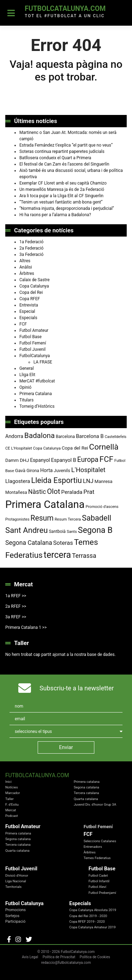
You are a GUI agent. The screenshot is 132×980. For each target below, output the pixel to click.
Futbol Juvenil (32, 349)
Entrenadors (93, 847)
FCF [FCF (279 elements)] (106, 459)
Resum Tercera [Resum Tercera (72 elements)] (68, 519)
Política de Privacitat (59, 957)
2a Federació (32, 248)
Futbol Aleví (97, 887)
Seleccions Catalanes (100, 841)
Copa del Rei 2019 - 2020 (88, 916)
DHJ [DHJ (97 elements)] (24, 460)
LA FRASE (43, 362)
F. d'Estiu (12, 804)
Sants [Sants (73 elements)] (72, 531)
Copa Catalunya (34, 286)
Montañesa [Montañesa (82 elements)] (16, 492)
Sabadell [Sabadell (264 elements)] (97, 518)
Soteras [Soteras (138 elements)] (63, 543)
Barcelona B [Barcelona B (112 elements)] (90, 436)
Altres (25, 261)
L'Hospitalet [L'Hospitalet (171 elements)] (88, 470)
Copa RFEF (30, 299)
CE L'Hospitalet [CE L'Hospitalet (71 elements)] (19, 448)
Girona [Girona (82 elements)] (33, 471)
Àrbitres (27, 273)
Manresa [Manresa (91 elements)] (104, 481)
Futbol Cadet (98, 875)
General (27, 368)
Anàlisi (26, 267)
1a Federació (32, 242)
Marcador (13, 793)
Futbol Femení (33, 343)
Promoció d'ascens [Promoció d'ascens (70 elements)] (102, 507)
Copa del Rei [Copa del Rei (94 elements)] (75, 448)
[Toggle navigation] (11, 13)
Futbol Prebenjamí (102, 893)
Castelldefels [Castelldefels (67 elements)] (116, 437)
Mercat (11, 810)
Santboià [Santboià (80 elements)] (57, 531)
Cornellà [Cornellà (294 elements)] (104, 447)
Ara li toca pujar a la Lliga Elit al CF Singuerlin (61, 196)
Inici (8, 782)
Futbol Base (30, 337)
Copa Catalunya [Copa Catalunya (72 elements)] (47, 448)
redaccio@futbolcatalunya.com (66, 963)
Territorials (13, 887)
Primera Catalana (36, 394)
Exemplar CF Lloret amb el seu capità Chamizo (63, 183)
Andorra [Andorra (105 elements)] (14, 436)
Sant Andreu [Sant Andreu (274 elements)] (27, 530)
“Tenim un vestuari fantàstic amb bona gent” (61, 202)
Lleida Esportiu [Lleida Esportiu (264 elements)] (56, 480)
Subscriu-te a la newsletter (77, 688)
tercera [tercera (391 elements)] (57, 555)
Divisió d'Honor (17, 875)
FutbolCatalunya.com (65, 9)
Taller (10, 799)
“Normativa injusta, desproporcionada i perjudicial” (67, 208)
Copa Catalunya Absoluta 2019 (93, 910)
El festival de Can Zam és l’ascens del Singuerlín (64, 164)
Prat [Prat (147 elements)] (89, 492)
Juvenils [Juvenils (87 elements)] (62, 470)
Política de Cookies (95, 957)
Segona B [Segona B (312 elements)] (95, 530)
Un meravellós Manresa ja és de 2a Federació (62, 189)
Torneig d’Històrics (37, 406)
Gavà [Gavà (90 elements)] (20, 470)
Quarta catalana (86, 799)
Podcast (12, 816)
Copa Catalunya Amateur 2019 (93, 927)
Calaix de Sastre (34, 280)
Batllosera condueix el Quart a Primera (55, 158)
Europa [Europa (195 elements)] (88, 460)
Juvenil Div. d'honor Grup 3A (95, 804)
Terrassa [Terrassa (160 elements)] (84, 556)
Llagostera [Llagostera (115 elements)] (18, 481)
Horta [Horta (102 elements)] (46, 470)
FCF (23, 324)
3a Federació (32, 254)
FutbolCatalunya (35, 356)
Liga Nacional (16, 881)
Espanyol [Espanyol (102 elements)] (40, 460)
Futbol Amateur (34, 330)
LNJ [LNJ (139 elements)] (88, 481)
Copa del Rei (31, 292)
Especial (27, 311)
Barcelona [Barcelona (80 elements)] (65, 437)
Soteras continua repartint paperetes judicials (62, 151)
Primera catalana (86, 782)
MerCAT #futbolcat (37, 381)
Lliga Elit (27, 375)
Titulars (26, 400)
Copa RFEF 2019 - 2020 (87, 921)
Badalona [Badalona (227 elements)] (39, 436)
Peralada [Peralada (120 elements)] (72, 492)
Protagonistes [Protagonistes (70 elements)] (17, 519)
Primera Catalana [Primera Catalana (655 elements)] (45, 504)
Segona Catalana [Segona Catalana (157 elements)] (29, 543)
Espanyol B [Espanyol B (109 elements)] (64, 460)
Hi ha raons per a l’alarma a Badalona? (55, 215)
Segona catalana (86, 787)
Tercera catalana (86, 793)
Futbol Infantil (99, 881)
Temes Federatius (97, 858)
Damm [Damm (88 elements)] (12, 460)
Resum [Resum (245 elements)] (42, 518)
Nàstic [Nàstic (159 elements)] (37, 492)
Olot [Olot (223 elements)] (53, 491)
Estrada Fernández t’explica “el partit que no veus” (66, 145)
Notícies (12, 787)
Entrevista (29, 305)
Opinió (25, 387)
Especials (28, 318)
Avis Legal (30, 957)
